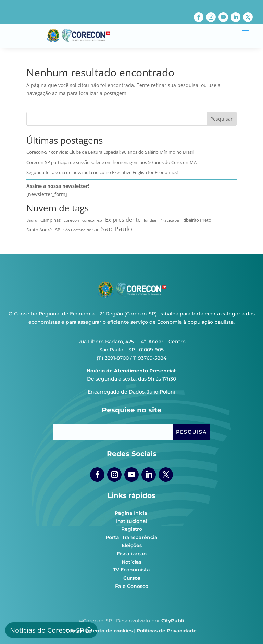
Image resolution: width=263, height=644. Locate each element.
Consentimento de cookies (99, 631)
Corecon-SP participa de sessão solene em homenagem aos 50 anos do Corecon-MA (111, 162)
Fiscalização (132, 554)
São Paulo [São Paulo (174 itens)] (117, 229)
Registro (132, 529)
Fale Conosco (132, 586)
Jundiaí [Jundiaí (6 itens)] (150, 220)
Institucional (132, 521)
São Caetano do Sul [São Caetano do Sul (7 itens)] (81, 230)
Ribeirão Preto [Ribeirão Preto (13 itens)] (197, 220)
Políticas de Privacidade (167, 631)
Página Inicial (132, 513)
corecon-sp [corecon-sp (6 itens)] (92, 220)
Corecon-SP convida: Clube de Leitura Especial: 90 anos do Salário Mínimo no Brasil (110, 152)
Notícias (131, 562)
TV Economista (131, 570)
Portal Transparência (131, 537)
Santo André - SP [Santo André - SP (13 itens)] (43, 230)
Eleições (132, 545)
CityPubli (173, 621)
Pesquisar (222, 119)
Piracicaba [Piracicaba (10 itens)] (169, 220)
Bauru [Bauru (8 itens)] (32, 220)
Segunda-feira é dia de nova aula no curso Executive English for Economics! (102, 172)
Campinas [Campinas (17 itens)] (51, 220)
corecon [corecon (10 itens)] (71, 220)
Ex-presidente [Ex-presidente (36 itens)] (123, 220)
